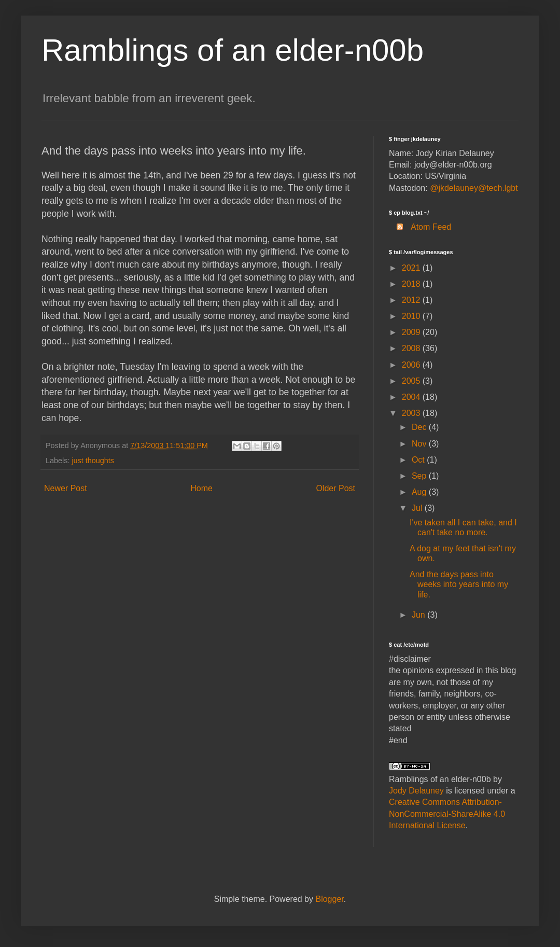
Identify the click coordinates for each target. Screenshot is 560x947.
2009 (412, 332)
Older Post (335, 488)
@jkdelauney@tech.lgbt (474, 188)
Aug (420, 492)
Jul (418, 508)
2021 (412, 268)
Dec (420, 427)
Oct (419, 460)
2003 (412, 413)
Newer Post (66, 488)
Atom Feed (420, 227)
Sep (420, 476)
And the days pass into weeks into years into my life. (459, 584)
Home (201, 488)
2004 (412, 397)
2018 (412, 284)
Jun (419, 615)
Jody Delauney (416, 791)
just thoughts (93, 461)
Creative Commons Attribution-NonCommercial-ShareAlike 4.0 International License (447, 814)
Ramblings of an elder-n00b (233, 50)
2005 (412, 381)
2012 (412, 300)
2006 (412, 365)
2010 (412, 316)
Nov (420, 444)
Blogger (329, 899)
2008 (412, 348)
